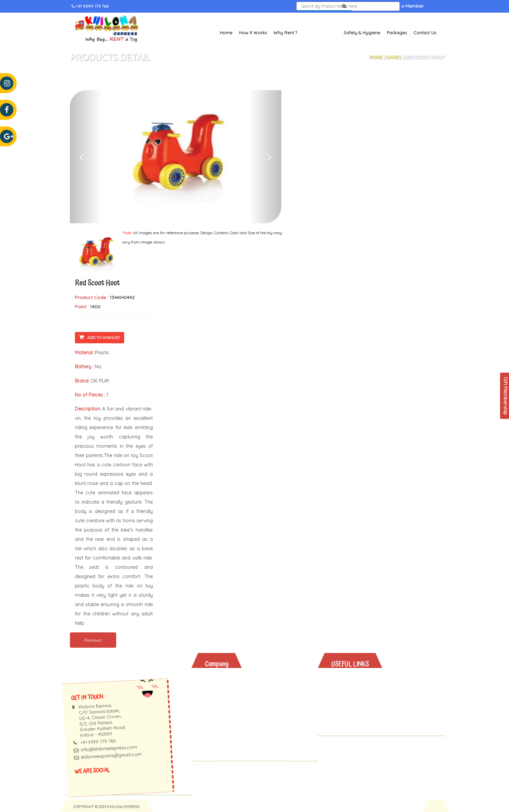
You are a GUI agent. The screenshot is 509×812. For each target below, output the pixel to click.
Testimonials (224, 696)
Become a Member (402, 6)
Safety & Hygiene (362, 33)
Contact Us (425, 33)
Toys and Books (320, 33)
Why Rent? (348, 679)
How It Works (253, 33)
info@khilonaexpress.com (109, 748)
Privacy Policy (226, 722)
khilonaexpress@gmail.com (111, 755)
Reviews (93, 640)
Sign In (367, 6)
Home (226, 33)
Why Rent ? (285, 33)
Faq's (216, 705)
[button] (86, 157)
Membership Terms (232, 713)
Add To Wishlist (100, 337)
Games (393, 57)
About (217, 679)
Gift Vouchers (352, 713)
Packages (397, 33)
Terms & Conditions (232, 731)
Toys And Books (355, 687)
